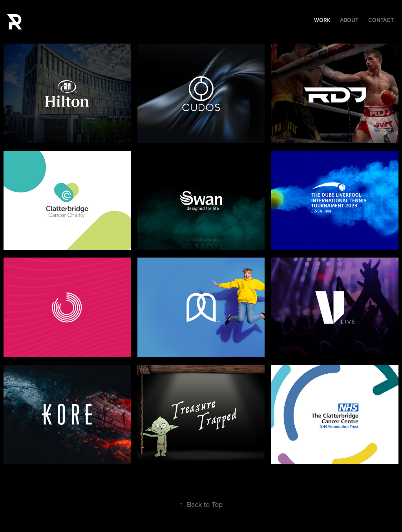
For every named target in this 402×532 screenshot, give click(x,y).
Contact (381, 20)
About (349, 20)
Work (322, 20)
